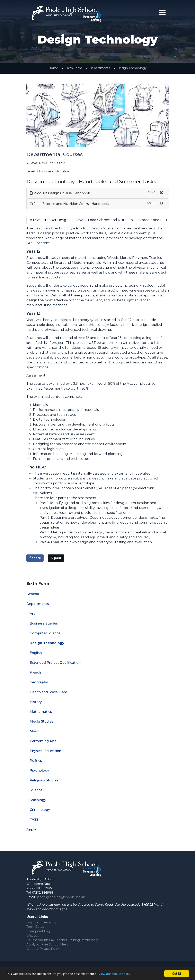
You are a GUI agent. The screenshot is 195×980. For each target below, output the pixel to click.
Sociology (38, 800)
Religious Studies (44, 780)
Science (36, 790)
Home (53, 68)
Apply (31, 829)
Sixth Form (74, 68)
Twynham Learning (41, 922)
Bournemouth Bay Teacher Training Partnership (62, 940)
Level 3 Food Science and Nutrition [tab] (104, 220)
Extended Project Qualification (55, 663)
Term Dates (35, 927)
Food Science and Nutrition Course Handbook (69, 204)
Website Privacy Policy (43, 949)
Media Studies (42, 721)
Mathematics (41, 712)
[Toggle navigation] (162, 13)
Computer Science (45, 633)
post (56, 558)
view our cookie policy (114, 974)
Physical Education (45, 751)
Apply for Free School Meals (48, 944)
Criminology (40, 810)
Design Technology (47, 643)
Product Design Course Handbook (60, 193)
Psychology (39, 770)
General (33, 594)
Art (32, 614)
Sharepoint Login (39, 931)
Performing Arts (43, 741)
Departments (100, 68)
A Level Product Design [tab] (49, 220)
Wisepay (33, 936)
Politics (36, 761)
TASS (34, 820)
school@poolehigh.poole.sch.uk (60, 897)
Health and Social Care (48, 692)
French (35, 672)
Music (35, 731)
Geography (39, 682)
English (36, 653)
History (36, 702)
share (35, 558)
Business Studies (44, 623)
